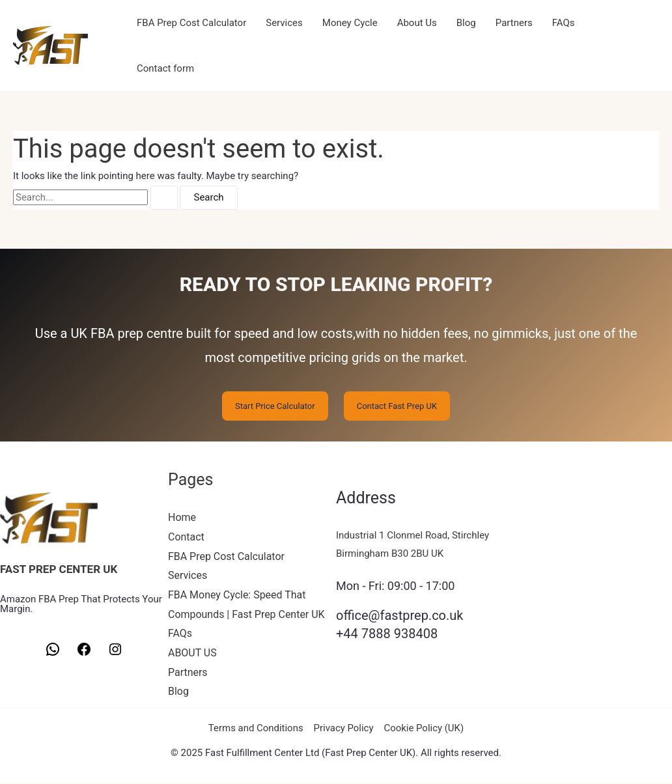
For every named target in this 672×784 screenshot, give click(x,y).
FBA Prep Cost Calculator (191, 23)
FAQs (564, 23)
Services (284, 23)
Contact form (165, 68)
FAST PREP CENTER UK (59, 569)
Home (182, 517)
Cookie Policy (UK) (424, 729)
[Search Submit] (164, 198)
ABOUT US (192, 653)
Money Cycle (350, 23)
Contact (186, 537)
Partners (514, 23)
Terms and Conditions (256, 729)
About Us (417, 23)
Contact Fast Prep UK (397, 406)
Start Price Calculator (275, 406)
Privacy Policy (343, 729)
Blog (466, 23)
